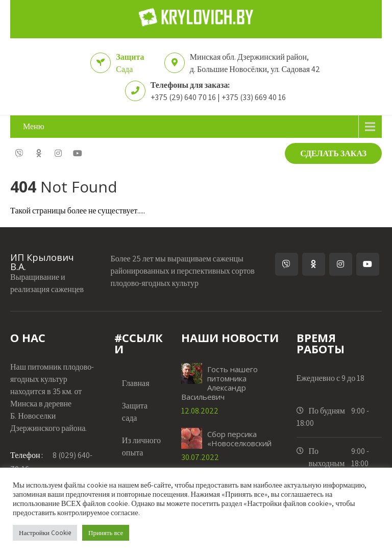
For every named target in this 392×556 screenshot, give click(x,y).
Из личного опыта (141, 446)
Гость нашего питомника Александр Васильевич (219, 383)
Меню (34, 126)
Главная (136, 383)
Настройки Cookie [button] (45, 533)
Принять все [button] (106, 533)
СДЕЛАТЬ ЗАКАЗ (333, 153)
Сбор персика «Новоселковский (239, 439)
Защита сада (135, 412)
